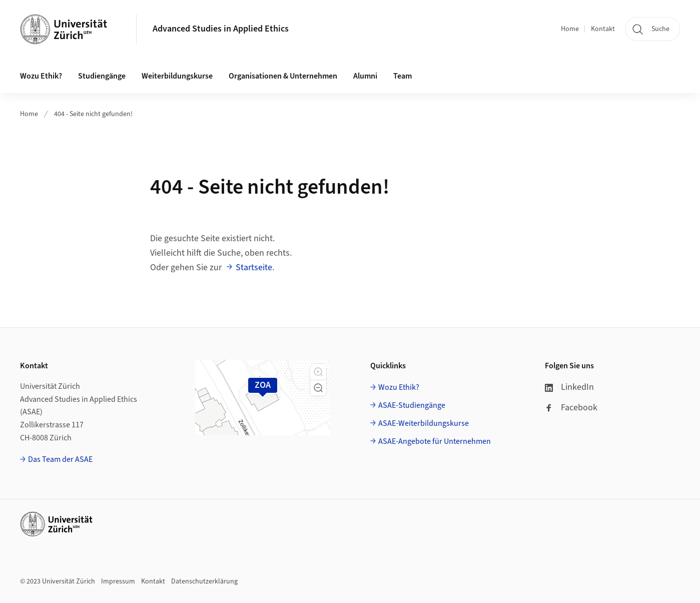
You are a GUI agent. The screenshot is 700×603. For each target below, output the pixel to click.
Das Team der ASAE (60, 459)
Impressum (118, 581)
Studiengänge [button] (102, 76)
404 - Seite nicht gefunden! (93, 114)
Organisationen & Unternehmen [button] (283, 76)
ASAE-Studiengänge (412, 405)
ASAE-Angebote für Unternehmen (435, 441)
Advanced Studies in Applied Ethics (221, 29)
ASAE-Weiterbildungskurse (424, 423)
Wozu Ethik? (399, 387)
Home (570, 29)
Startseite (254, 267)
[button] (318, 372)
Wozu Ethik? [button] (41, 76)
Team (403, 76)
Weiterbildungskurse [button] (177, 76)
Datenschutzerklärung (204, 581)
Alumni (365, 76)
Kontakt (603, 29)
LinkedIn (569, 387)
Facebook (571, 408)
